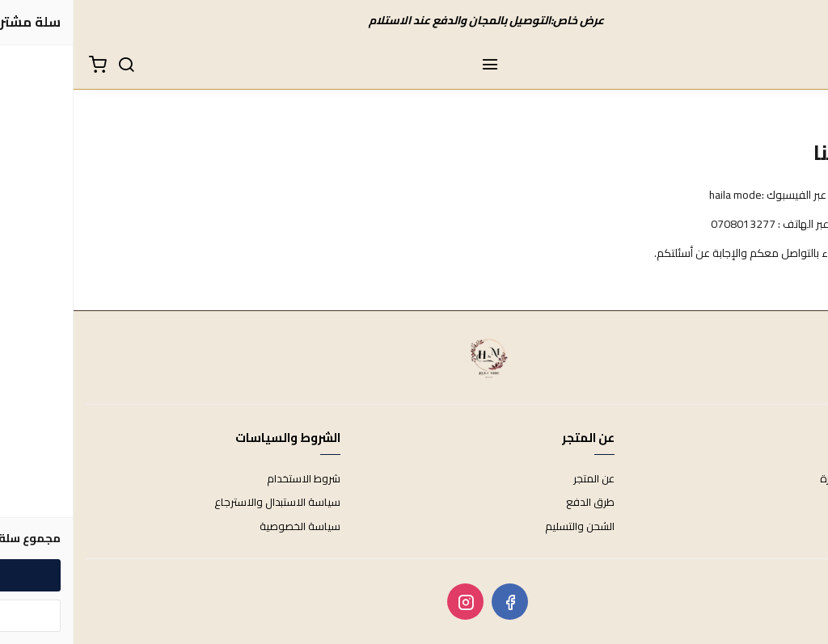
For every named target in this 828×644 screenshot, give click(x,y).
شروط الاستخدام (230, 479)
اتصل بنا (800, 503)
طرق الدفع (517, 503)
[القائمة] (416, 65)
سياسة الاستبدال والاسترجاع (204, 503)
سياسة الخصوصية (226, 527)
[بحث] (53, 65)
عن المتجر (520, 479)
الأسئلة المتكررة (781, 479)
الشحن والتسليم (506, 527)
